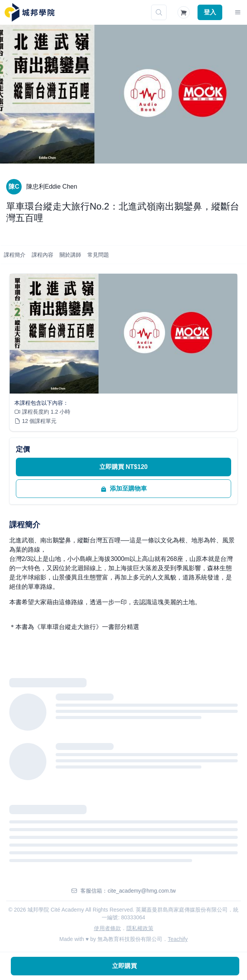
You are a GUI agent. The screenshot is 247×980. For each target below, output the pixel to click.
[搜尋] (159, 12)
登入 (210, 12)
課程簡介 (15, 255)
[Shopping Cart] (184, 12)
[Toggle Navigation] (238, 12)
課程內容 (43, 255)
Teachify (178, 939)
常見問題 (98, 255)
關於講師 (70, 255)
